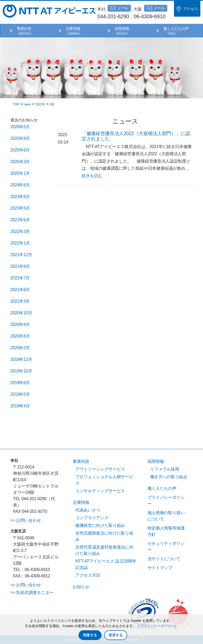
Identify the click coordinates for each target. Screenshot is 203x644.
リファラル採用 (165, 469)
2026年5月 (20, 127)
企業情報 (73, 29)
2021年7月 (20, 278)
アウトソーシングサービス (100, 469)
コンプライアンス (92, 518)
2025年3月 (20, 162)
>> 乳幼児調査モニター (32, 593)
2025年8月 (20, 138)
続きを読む (92, 176)
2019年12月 (21, 359)
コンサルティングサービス (100, 491)
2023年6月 (20, 197)
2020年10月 (21, 313)
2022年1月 (20, 243)
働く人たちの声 (176, 29)
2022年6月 (20, 220)
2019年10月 (21, 371)
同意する (90, 635)
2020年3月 (20, 348)
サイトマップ (160, 568)
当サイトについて (164, 559)
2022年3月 (20, 231)
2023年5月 (20, 208)
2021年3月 (20, 301)
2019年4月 (20, 406)
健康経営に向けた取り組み (100, 525)
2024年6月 (20, 185)
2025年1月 (20, 173)
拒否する (116, 635)
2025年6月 (20, 150)
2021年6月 (20, 290)
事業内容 (24, 29)
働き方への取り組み (169, 477)
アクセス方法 (88, 575)
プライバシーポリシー (158, 626)
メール (119, 8)
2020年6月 (20, 336)
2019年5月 (20, 394)
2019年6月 (20, 383)
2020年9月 (20, 325)
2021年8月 (20, 266)
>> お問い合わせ (26, 520)
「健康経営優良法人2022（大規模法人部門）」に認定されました (136, 136)
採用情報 (122, 29)
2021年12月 (21, 255)
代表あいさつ (88, 510)
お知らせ (81, 587)
